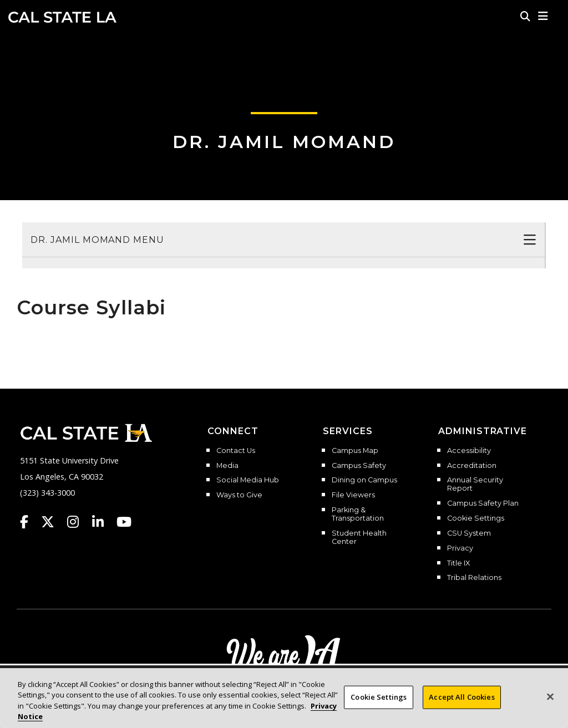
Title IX (458, 563)
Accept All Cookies (461, 701)
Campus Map (355, 451)
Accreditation (472, 466)
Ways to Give (239, 495)
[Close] (550, 701)
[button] (543, 16)
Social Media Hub (248, 480)
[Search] (525, 16)
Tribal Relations (474, 578)
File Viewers (353, 495)
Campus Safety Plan (483, 503)
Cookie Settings (476, 518)
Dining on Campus (364, 480)
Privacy (460, 548)
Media (227, 466)
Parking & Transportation (358, 514)
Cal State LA (62, 17)
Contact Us (236, 451)
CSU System (469, 533)
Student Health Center (359, 538)
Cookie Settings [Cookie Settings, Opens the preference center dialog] (379, 701)
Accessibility (469, 451)
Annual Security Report (475, 484)
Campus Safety (359, 466)
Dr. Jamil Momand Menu (97, 240)
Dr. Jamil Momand (284, 142)
